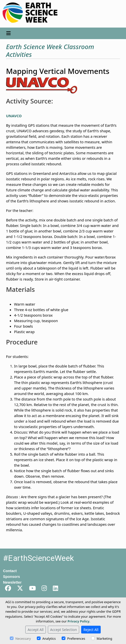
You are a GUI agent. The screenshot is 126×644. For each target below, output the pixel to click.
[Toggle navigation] (9, 33)
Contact (10, 571)
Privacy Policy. (79, 621)
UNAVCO (14, 116)
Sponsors (12, 577)
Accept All (36, 630)
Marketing (104, 638)
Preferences (76, 638)
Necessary (23, 638)
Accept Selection (64, 630)
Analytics (49, 638)
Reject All (91, 630)
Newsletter (12, 582)
